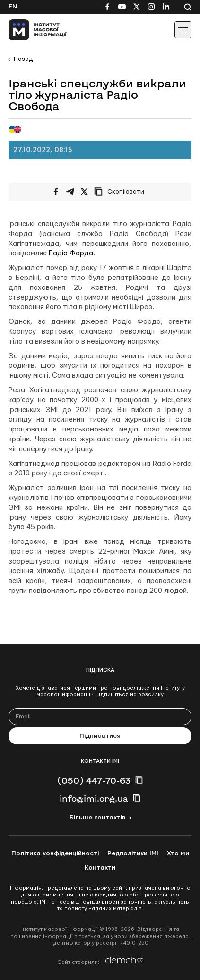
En (13, 7)
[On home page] (29, 30)
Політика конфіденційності (55, 853)
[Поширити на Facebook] (56, 192)
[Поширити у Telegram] (70, 192)
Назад (23, 59)
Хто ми (178, 853)
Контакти (100, 868)
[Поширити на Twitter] (84, 192)
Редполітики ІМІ (133, 853)
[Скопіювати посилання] (122, 192)
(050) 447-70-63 (94, 780)
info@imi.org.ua (94, 798)
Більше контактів (97, 818)
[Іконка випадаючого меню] (183, 30)
